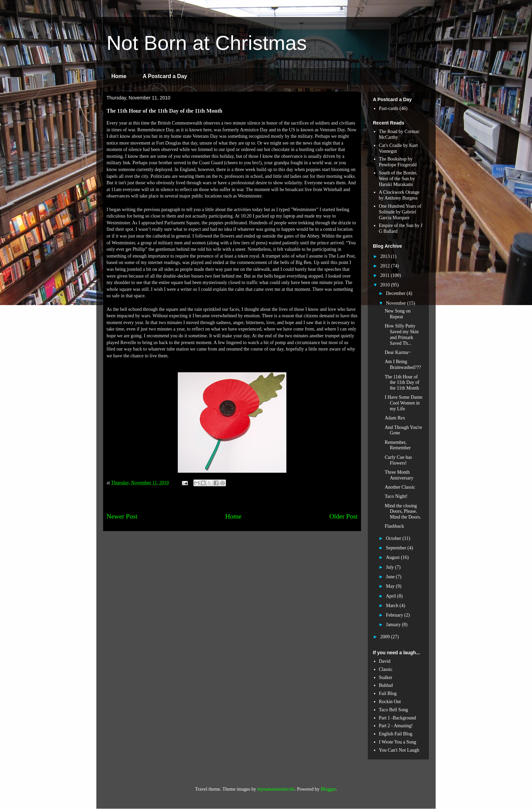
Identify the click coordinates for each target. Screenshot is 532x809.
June (391, 577)
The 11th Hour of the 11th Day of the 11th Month (402, 383)
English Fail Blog (396, 734)
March (393, 606)
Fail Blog (388, 693)
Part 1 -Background (398, 718)
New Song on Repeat (398, 314)
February (395, 615)
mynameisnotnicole (276, 789)
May (391, 586)
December (396, 293)
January (394, 625)
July (390, 567)
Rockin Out (390, 702)
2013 (386, 256)
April (391, 596)
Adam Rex (395, 418)
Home (119, 76)
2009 (386, 637)
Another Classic (400, 487)
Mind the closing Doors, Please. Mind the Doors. (403, 512)
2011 (386, 275)
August (393, 557)
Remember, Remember (398, 445)
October (394, 538)
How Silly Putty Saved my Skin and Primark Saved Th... (402, 334)
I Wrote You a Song (398, 742)
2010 (386, 285)
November (396, 303)
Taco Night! (396, 496)
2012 (386, 266)
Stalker (386, 678)
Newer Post (122, 516)
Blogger (328, 789)
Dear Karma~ (398, 352)
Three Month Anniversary (399, 475)
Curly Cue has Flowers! (398, 460)
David (385, 661)
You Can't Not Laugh (399, 750)
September (396, 548)
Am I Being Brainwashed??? (403, 364)
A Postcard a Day (165, 76)
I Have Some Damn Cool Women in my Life (404, 403)
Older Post (344, 516)
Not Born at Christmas (207, 43)
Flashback (394, 526)
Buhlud (386, 685)
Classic (386, 669)
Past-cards (389, 108)
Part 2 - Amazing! (396, 726)
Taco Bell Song (394, 710)
